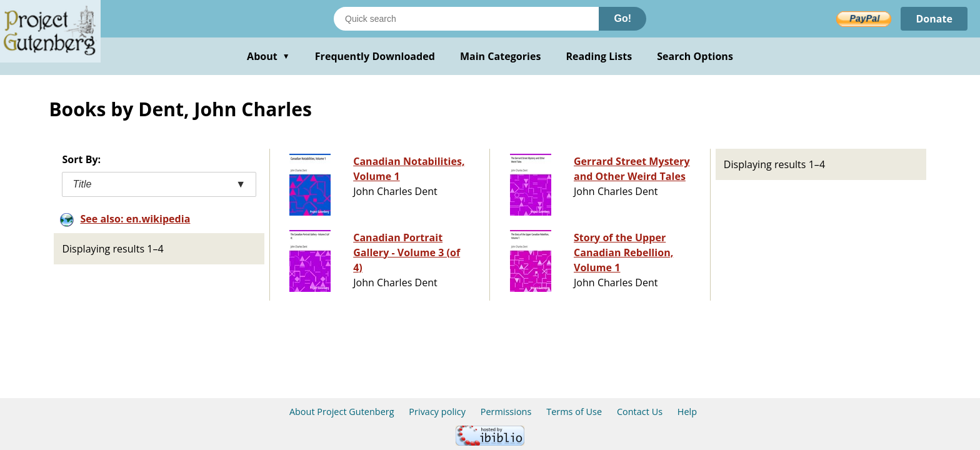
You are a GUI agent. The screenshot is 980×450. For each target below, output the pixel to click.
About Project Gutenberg (342, 412)
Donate (934, 19)
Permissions (506, 412)
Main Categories (501, 56)
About (268, 56)
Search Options (695, 56)
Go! (622, 18)
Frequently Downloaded (375, 56)
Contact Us (640, 412)
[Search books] (466, 19)
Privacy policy (437, 412)
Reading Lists (599, 56)
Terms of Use (574, 412)
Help (687, 412)
